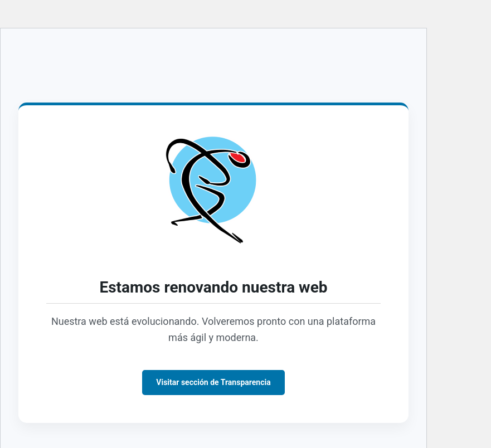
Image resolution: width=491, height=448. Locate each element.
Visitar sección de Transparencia (213, 382)
